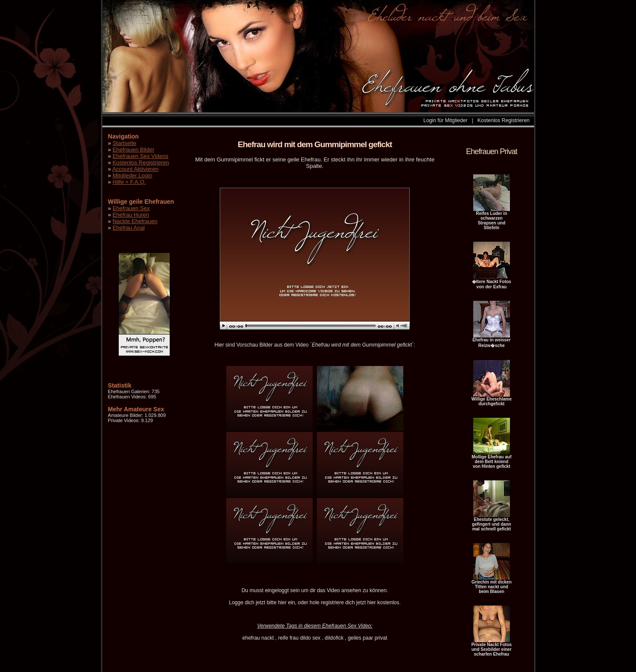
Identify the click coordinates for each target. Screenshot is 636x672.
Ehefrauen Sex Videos (141, 156)
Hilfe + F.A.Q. (129, 182)
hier (282, 603)
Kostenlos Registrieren (504, 120)
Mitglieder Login (133, 175)
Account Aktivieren (135, 169)
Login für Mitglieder (446, 120)
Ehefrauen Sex (131, 208)
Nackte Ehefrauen (135, 221)
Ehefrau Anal (129, 228)
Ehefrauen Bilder (134, 150)
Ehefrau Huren (131, 215)
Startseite (125, 143)
